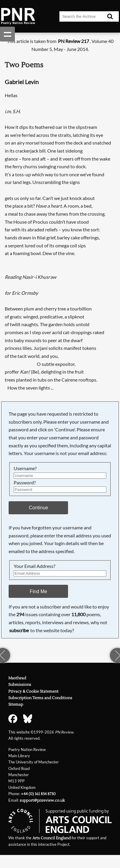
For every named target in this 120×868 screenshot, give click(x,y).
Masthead (17, 678)
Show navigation (7, 34)
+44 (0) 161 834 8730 (38, 794)
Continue (38, 507)
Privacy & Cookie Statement (33, 691)
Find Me (38, 591)
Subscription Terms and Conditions (40, 698)
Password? (25, 482)
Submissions (20, 685)
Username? (25, 468)
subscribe (19, 630)
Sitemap (16, 704)
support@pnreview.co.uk (42, 800)
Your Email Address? (34, 566)
